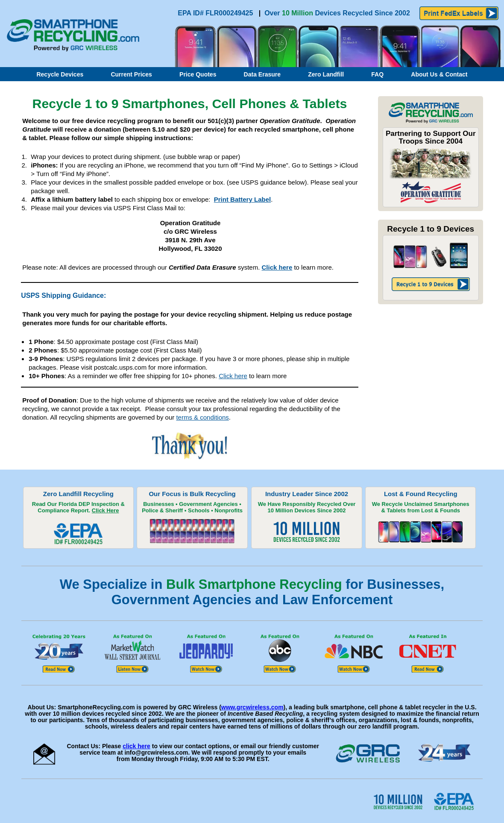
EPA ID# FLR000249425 (216, 13)
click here (136, 746)
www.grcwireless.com (252, 707)
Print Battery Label (242, 199)
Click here (277, 267)
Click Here (105, 510)
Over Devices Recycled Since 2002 (337, 13)
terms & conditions (202, 417)
